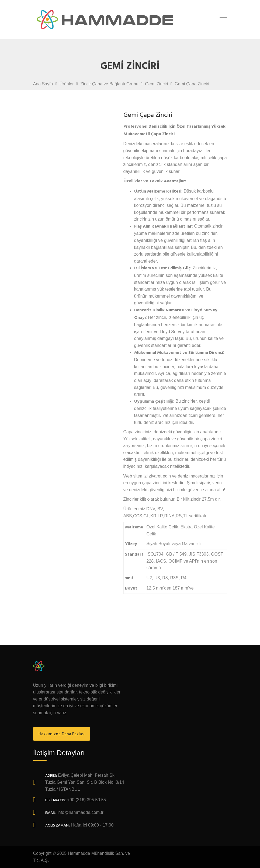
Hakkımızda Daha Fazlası (62, 734)
